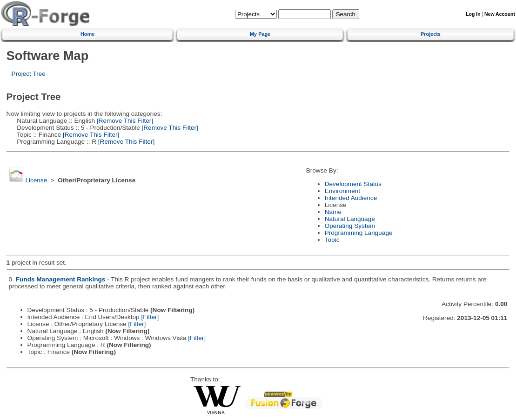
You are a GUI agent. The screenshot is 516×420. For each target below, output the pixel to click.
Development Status (353, 184)
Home (87, 34)
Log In (473, 14)
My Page (260, 34)
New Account (500, 14)
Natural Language (350, 219)
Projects (431, 34)
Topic (332, 240)
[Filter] (150, 317)
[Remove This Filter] (124, 121)
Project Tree (29, 74)
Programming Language (359, 233)
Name (333, 212)
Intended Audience (351, 198)
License (36, 180)
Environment (342, 191)
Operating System (350, 226)
